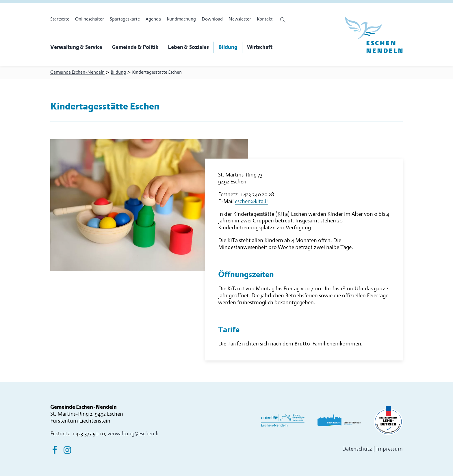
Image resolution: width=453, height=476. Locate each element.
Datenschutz (357, 449)
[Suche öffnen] (284, 20)
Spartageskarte (125, 19)
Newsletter (240, 19)
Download (212, 19)
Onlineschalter (90, 19)
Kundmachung (181, 19)
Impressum (389, 449)
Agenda (153, 19)
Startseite (60, 19)
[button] (79, 47)
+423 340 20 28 (257, 195)
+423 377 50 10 (88, 434)
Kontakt (265, 19)
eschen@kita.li (251, 201)
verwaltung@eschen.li (133, 434)
